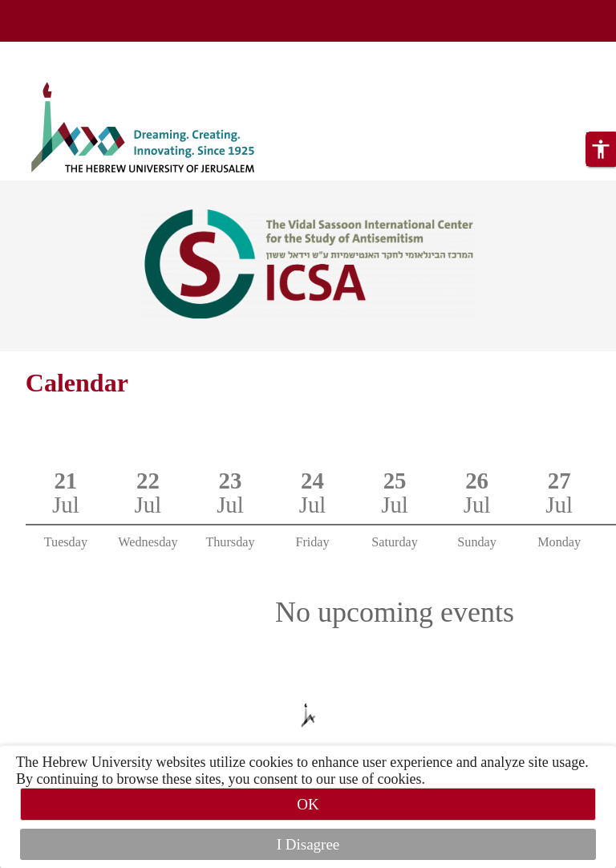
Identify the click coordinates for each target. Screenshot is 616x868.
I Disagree (308, 844)
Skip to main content (60, 51)
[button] (601, 149)
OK (308, 804)
